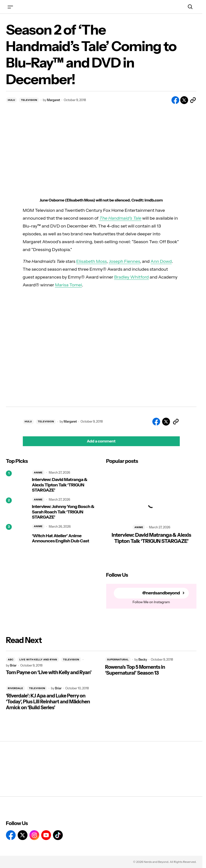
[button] (10, 7)
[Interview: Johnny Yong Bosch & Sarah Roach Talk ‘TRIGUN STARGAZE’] (17, 508)
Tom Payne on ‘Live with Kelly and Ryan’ (49, 672)
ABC (11, 660)
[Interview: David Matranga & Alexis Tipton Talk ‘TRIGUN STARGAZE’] (17, 481)
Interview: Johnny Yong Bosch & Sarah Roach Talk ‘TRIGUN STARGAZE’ (63, 512)
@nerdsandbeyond (161, 593)
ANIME (38, 473)
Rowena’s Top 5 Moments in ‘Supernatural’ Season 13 (135, 670)
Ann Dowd (161, 261)
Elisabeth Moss (91, 261)
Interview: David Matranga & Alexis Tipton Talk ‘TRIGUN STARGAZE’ (60, 485)
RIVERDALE (15, 688)
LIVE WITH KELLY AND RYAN (38, 660)
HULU (11, 100)
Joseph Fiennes (124, 261)
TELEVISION (29, 100)
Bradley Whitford (131, 277)
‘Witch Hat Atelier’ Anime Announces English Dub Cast (60, 539)
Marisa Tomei (68, 285)
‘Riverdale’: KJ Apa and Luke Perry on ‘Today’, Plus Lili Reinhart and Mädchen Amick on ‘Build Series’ (48, 702)
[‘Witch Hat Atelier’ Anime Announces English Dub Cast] (17, 535)
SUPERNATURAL (118, 660)
